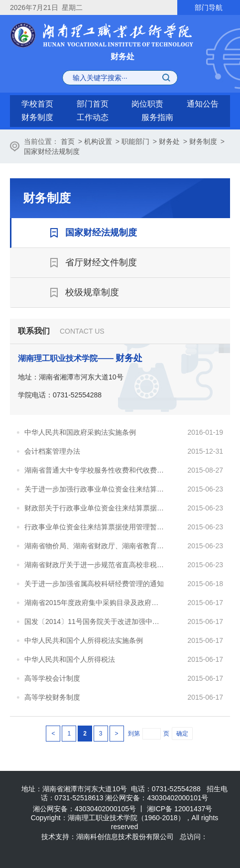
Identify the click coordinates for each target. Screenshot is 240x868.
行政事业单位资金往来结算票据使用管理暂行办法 (95, 527)
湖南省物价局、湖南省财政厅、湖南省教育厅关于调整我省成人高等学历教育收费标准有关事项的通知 (95, 546)
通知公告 (203, 104)
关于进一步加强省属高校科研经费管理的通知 (94, 584)
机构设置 (98, 141)
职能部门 (135, 141)
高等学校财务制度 (52, 697)
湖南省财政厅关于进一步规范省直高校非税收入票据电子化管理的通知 (95, 565)
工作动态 (93, 117)
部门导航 (209, 7)
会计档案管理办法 (52, 451)
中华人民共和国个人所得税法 (70, 659)
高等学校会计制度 (52, 678)
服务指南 (157, 117)
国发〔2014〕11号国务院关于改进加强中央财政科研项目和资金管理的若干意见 (95, 621)
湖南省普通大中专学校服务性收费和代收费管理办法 (95, 470)
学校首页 (37, 104)
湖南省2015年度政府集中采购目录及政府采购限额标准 (95, 603)
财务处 (169, 141)
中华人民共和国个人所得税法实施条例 (84, 640)
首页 (68, 141)
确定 (182, 734)
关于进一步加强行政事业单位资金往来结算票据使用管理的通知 (95, 489)
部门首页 (93, 104)
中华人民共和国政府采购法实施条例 (80, 432)
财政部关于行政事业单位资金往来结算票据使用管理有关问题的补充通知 (95, 508)
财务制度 (37, 117)
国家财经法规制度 (52, 151)
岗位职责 (147, 104)
